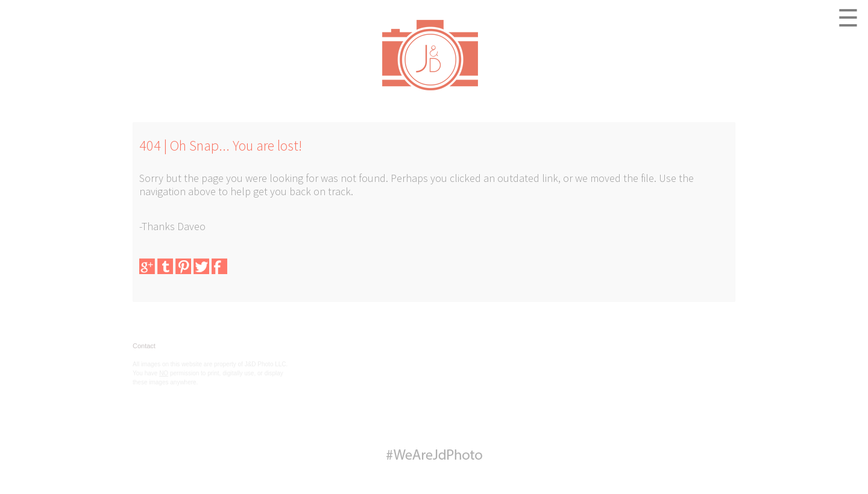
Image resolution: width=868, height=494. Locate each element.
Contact (144, 346)
